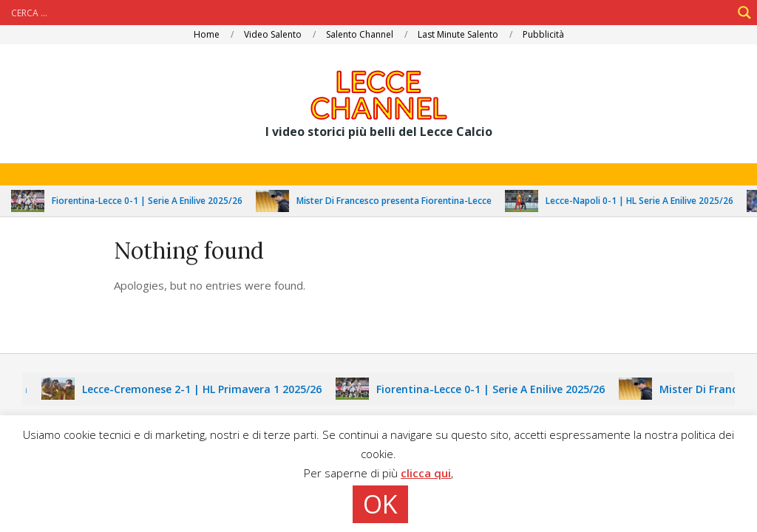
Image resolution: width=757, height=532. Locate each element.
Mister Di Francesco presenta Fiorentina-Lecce (398, 201)
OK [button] (380, 504)
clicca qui (426, 473)
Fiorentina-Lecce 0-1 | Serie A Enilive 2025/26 (152, 201)
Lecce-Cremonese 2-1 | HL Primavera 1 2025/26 (206, 389)
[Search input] (370, 13)
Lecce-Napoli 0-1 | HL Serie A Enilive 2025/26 (644, 201)
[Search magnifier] (744, 13)
